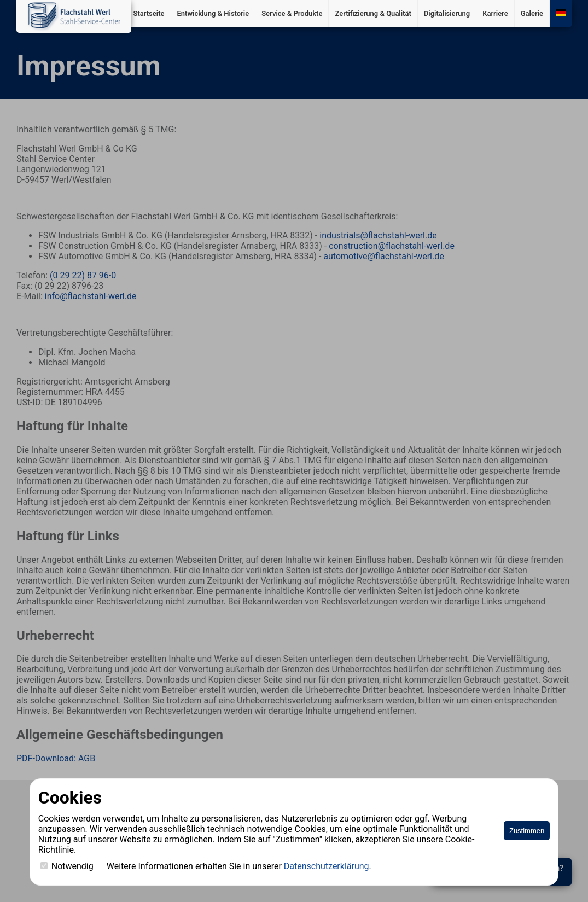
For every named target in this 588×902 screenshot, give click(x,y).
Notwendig (67, 866)
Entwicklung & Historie (213, 13)
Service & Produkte (292, 13)
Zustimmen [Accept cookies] (527, 831)
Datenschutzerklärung (327, 866)
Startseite (149, 13)
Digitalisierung (447, 13)
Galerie (532, 13)
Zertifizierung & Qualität (373, 13)
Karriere (495, 13)
